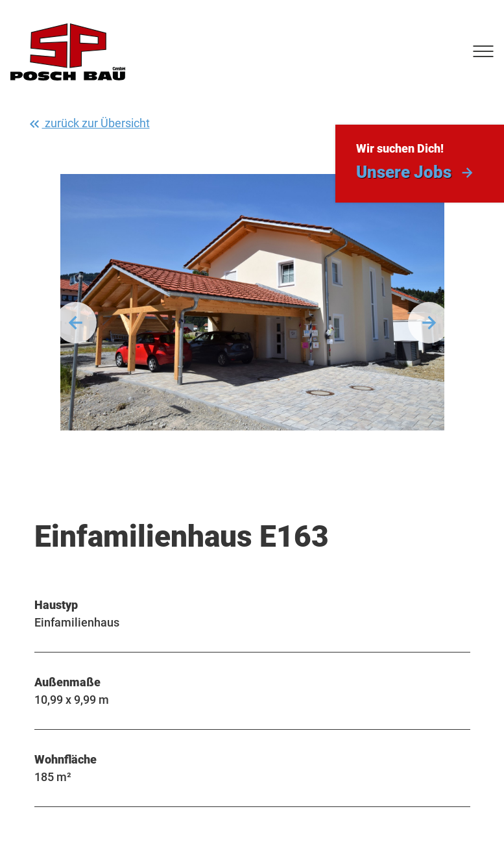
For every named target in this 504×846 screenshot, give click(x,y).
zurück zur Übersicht (88, 124)
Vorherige (76, 323)
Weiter (429, 323)
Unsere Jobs (404, 172)
